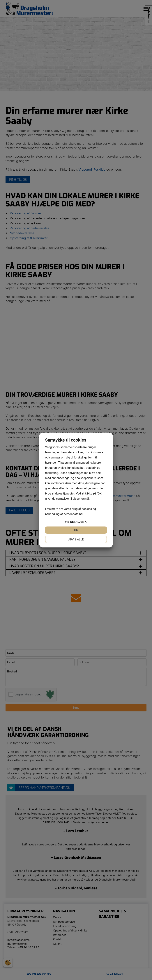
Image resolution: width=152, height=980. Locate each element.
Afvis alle (76, 539)
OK (76, 530)
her (81, 514)
